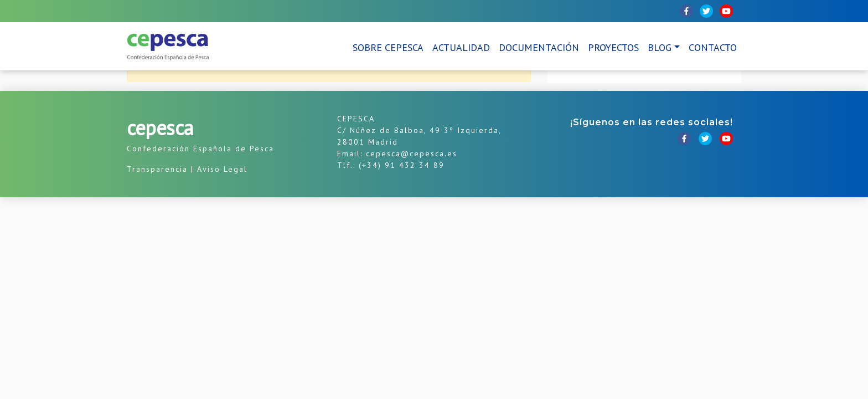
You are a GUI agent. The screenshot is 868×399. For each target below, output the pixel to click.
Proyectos (613, 47)
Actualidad (461, 47)
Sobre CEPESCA (388, 47)
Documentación (539, 47)
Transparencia (157, 169)
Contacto (713, 47)
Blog (660, 47)
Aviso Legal (222, 169)
